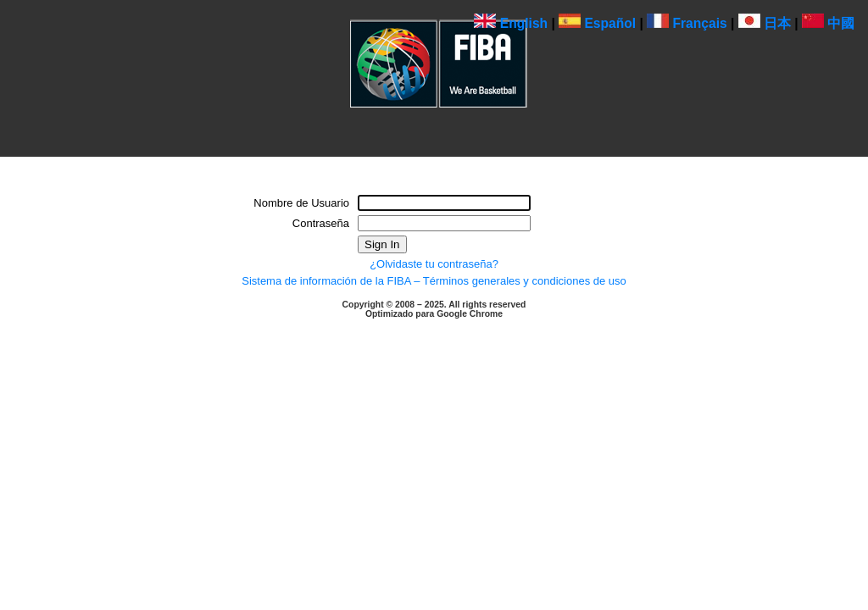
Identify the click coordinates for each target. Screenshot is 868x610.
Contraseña (321, 223)
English (511, 23)
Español (597, 23)
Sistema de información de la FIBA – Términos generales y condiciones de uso (434, 281)
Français (687, 23)
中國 (828, 23)
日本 (765, 23)
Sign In (382, 244)
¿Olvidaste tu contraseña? (434, 264)
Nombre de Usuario (301, 203)
